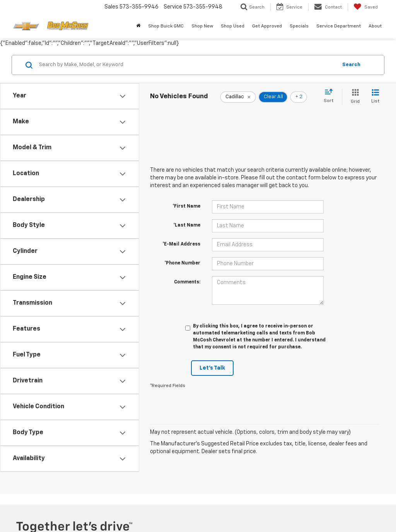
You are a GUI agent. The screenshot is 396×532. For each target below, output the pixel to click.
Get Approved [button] (267, 26)
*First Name (186, 206)
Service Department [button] (339, 26)
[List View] (375, 97)
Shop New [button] (202, 26)
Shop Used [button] (233, 26)
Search (351, 65)
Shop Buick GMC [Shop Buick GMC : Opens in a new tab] (166, 26)
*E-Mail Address (181, 244)
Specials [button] (299, 26)
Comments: (187, 282)
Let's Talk (212, 368)
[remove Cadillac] (238, 97)
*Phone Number (182, 263)
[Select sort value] (331, 96)
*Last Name (187, 225)
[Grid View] (354, 97)
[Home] (138, 26)
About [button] (375, 26)
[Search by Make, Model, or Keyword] (187, 65)
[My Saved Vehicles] (366, 7)
